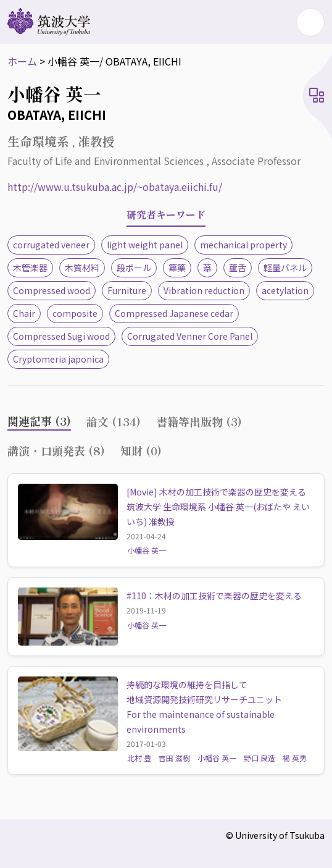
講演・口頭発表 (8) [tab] (56, 450)
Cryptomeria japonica (58, 359)
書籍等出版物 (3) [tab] (199, 421)
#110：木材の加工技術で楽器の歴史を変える (214, 596)
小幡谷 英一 (147, 550)
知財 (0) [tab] (141, 450)
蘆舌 (238, 268)
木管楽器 (30, 268)
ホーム (22, 61)
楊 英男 (295, 758)
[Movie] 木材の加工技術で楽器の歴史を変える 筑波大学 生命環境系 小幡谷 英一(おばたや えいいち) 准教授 (221, 507)
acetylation (285, 290)
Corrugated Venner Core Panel (190, 336)
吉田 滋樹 (174, 758)
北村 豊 (139, 758)
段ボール (134, 268)
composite (75, 313)
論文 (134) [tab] (114, 421)
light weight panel (145, 245)
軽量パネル (285, 268)
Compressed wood (52, 290)
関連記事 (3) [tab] (39, 421)
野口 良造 (259, 758)
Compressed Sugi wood (61, 336)
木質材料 (82, 268)
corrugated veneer (51, 245)
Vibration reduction (204, 290)
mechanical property (243, 245)
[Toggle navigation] (310, 22)
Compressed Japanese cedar (174, 313)
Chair (24, 313)
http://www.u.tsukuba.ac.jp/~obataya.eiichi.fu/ (115, 187)
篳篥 (177, 268)
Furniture (127, 290)
